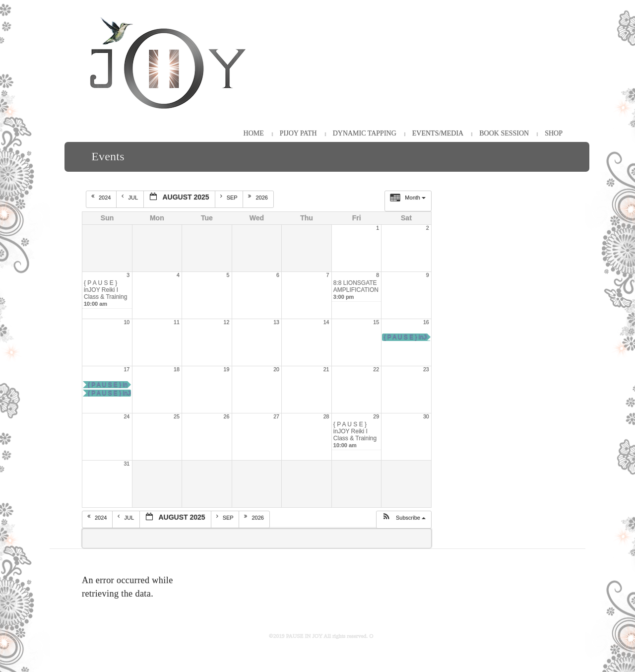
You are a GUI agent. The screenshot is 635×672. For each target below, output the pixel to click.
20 (276, 369)
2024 (102, 197)
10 (127, 322)
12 (227, 322)
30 (426, 416)
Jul (130, 197)
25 (177, 416)
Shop (554, 133)
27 (276, 416)
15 (376, 322)
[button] (404, 520)
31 (127, 464)
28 (326, 416)
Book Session (504, 133)
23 (426, 369)
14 (326, 322)
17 (127, 369)
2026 (259, 197)
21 (326, 369)
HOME (254, 133)
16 (426, 322)
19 (227, 369)
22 (376, 369)
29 (376, 416)
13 (276, 322)
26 (227, 416)
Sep (230, 197)
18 (177, 369)
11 (177, 322)
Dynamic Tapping (365, 133)
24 (127, 416)
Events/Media (438, 133)
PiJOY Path (298, 133)
